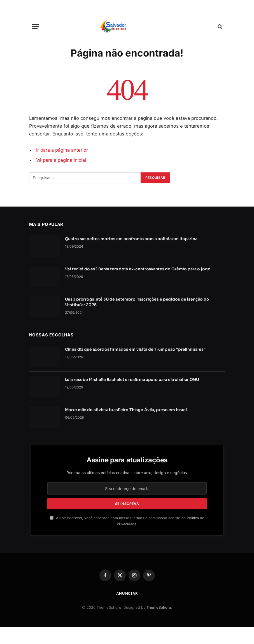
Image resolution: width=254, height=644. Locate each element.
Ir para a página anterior (62, 150)
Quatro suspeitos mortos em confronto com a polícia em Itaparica (131, 239)
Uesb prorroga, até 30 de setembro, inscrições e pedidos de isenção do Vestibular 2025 (137, 302)
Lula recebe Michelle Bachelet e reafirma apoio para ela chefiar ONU (132, 380)
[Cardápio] (36, 27)
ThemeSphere (159, 607)
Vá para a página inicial (61, 160)
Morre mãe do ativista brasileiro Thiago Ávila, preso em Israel (126, 410)
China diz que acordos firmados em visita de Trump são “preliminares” (135, 349)
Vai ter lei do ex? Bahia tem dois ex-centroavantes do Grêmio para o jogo (138, 269)
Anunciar (127, 593)
